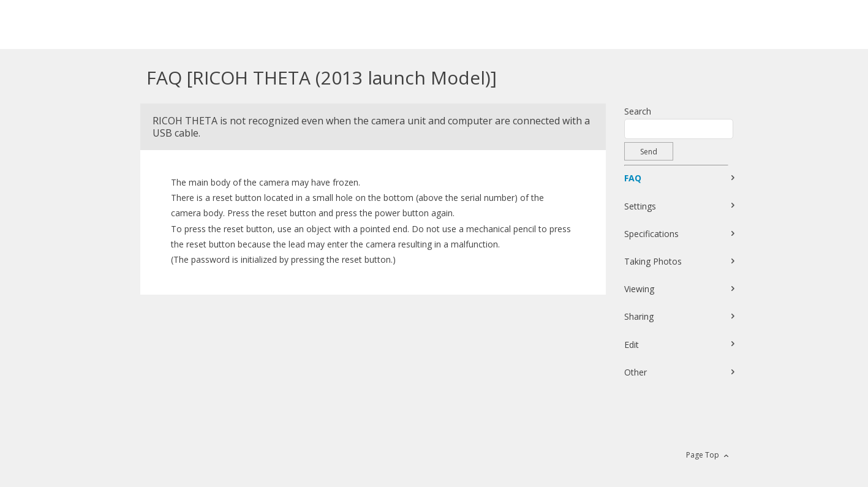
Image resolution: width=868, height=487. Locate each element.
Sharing (639, 316)
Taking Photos (653, 261)
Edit (632, 345)
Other (636, 372)
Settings (640, 206)
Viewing (639, 289)
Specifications (651, 234)
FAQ (633, 178)
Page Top (703, 455)
